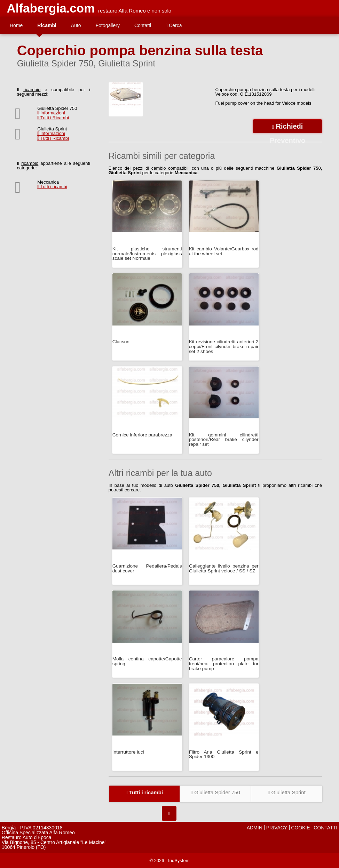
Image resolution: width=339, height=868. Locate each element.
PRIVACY (277, 828)
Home (16, 25)
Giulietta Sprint (287, 792)
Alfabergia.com (51, 8)
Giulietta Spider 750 (216, 792)
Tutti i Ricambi (53, 118)
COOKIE (300, 828)
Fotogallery (108, 25)
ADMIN (255, 828)
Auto (76, 25)
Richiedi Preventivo (287, 128)
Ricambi (47, 25)
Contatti (143, 25)
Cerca (174, 25)
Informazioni (51, 113)
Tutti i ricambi (52, 187)
